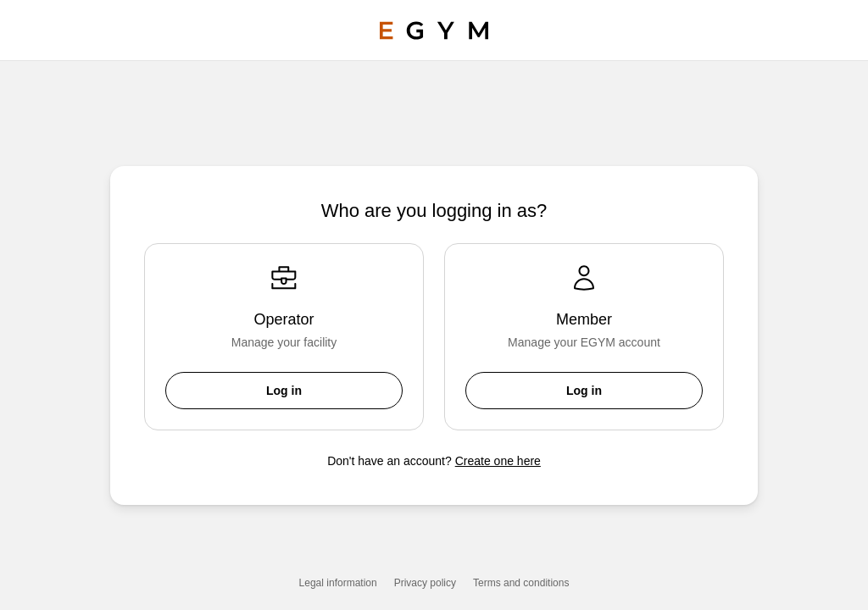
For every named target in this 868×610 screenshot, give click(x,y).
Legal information (338, 583)
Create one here (498, 461)
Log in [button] (284, 391)
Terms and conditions (521, 583)
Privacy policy (425, 583)
